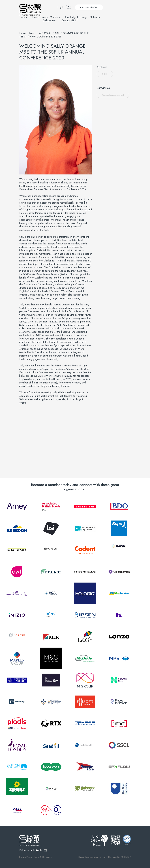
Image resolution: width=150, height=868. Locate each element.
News (35, 17)
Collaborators (50, 21)
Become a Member (89, 7)
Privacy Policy (26, 857)
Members (55, 17)
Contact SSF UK (70, 21)
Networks (95, 17)
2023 (105, 74)
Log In (61, 7)
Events (44, 17)
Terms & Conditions (43, 857)
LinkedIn (45, 851)
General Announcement (113, 95)
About (24, 17)
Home (22, 33)
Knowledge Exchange (76, 17)
